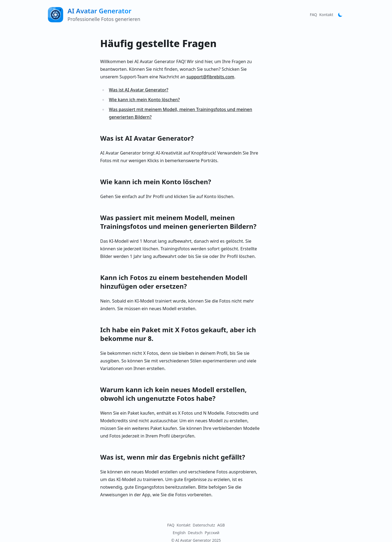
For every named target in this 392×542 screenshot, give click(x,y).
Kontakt (326, 15)
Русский (212, 533)
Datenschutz (204, 525)
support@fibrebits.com (210, 77)
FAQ (313, 15)
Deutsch (195, 533)
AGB (221, 525)
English (179, 533)
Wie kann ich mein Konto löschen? (144, 100)
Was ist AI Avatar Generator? (139, 90)
